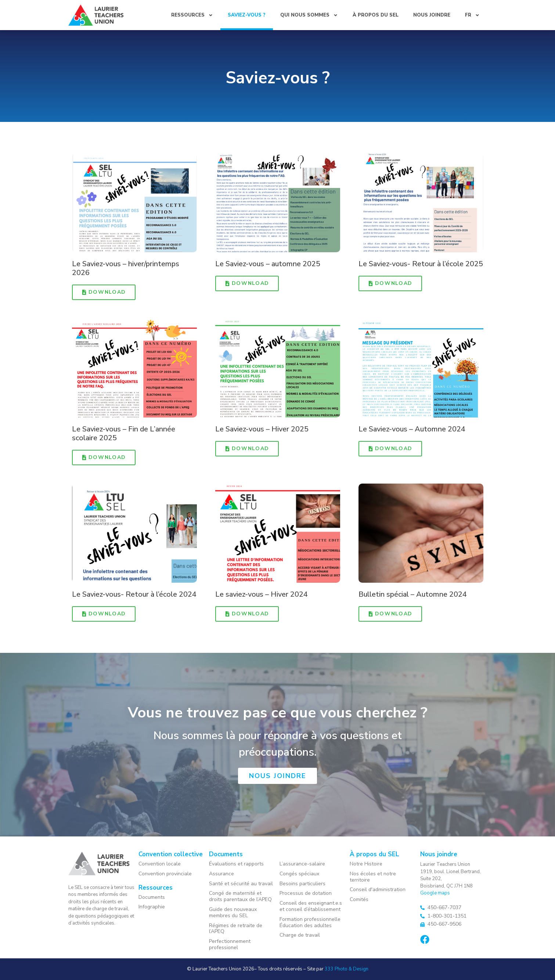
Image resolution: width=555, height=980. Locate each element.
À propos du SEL (376, 15)
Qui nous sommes (309, 15)
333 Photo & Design (347, 969)
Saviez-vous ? (247, 15)
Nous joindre (432, 15)
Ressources (192, 15)
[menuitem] (472, 15)
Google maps (435, 893)
